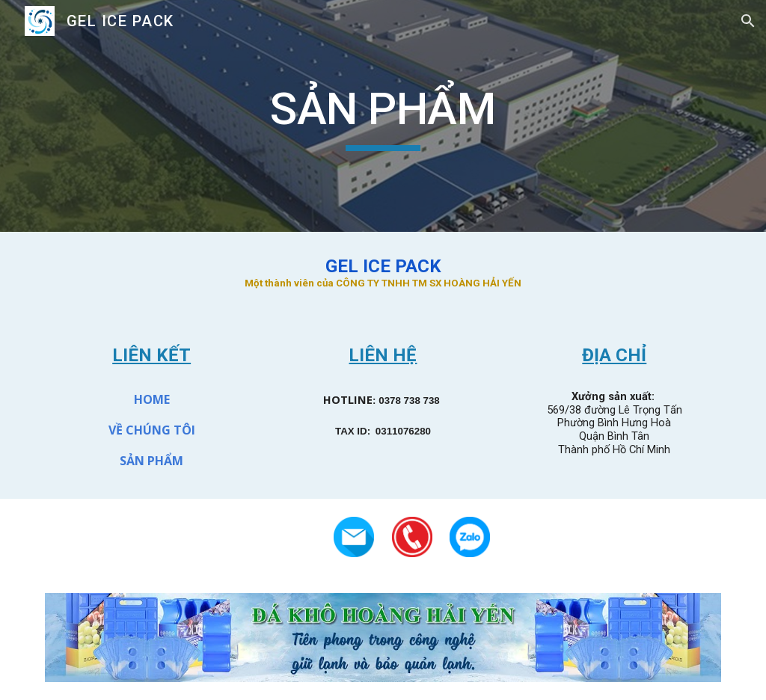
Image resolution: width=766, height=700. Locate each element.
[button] (748, 21)
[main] (383, 116)
